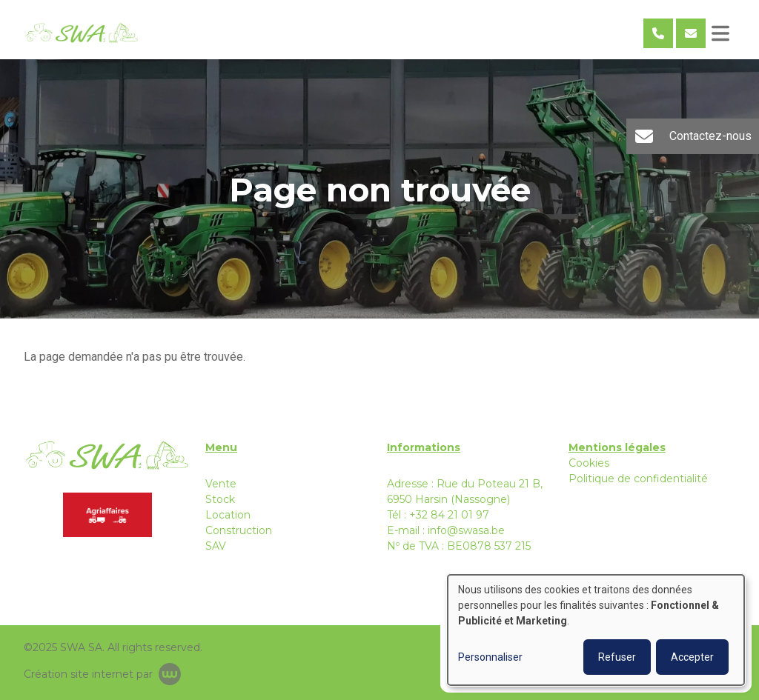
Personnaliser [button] (490, 657)
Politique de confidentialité (638, 479)
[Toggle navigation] (720, 33)
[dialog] (596, 630)
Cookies (589, 463)
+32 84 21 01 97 (449, 515)
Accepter (692, 657)
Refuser (617, 657)
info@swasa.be (466, 530)
